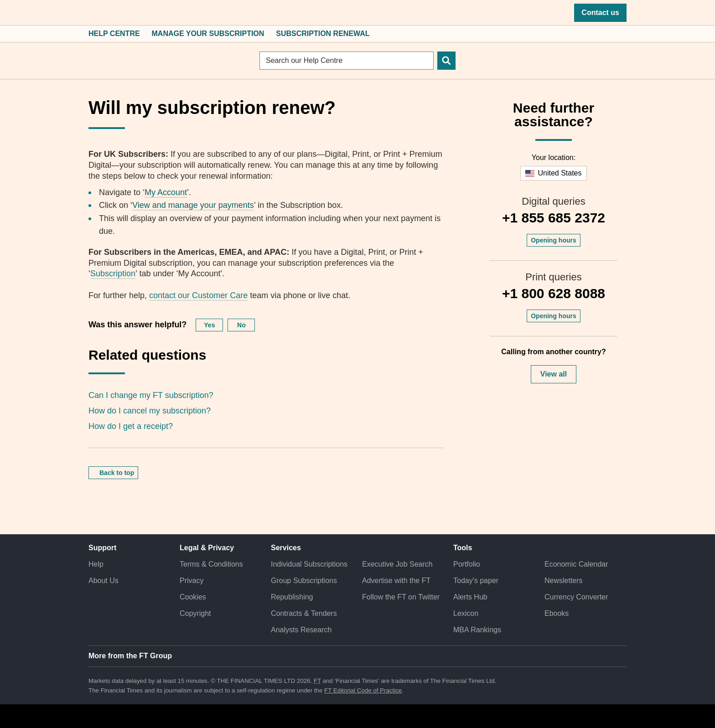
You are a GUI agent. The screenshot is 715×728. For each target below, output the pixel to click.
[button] (93, 13)
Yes (209, 325)
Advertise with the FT (396, 581)
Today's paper (476, 581)
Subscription (113, 274)
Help (96, 564)
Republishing (292, 597)
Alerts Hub (470, 597)
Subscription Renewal (323, 34)
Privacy (192, 581)
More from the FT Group (130, 656)
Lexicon (466, 613)
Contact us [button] (600, 13)
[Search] (446, 61)
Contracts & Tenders (304, 613)
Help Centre (114, 34)
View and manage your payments (193, 205)
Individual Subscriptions (309, 564)
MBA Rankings (477, 630)
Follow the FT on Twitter (401, 597)
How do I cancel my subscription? (150, 411)
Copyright (195, 613)
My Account (166, 192)
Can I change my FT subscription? (151, 395)
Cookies (193, 597)
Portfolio (467, 564)
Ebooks (557, 613)
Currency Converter (576, 597)
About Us (104, 581)
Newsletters (564, 581)
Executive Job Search (397, 564)
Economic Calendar (576, 564)
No (241, 325)
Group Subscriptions (304, 581)
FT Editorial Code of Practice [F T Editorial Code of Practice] (363, 690)
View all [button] (554, 374)
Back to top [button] (117, 473)
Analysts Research (301, 630)
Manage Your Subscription (208, 34)
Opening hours (554, 240)
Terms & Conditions (211, 564)
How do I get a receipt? (131, 426)
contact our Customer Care (198, 295)
